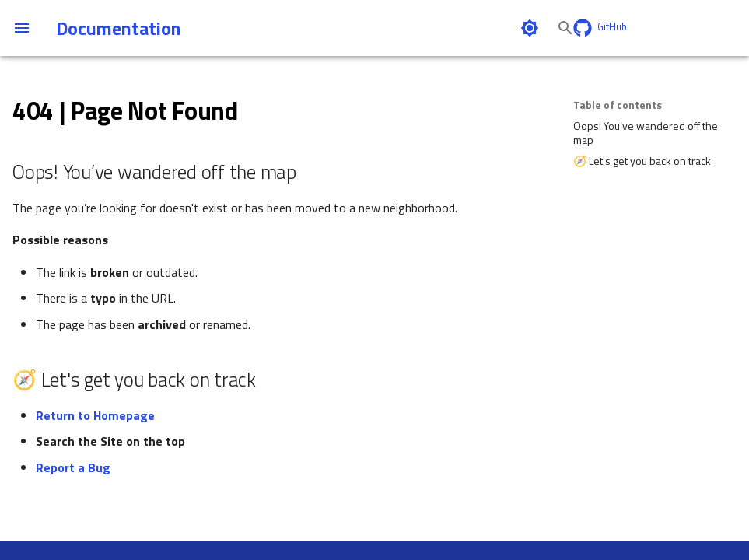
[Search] (457, 28)
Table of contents (618, 105)
